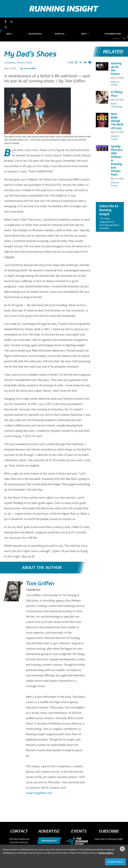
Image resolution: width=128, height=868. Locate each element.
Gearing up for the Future (116, 53)
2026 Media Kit (49, 825)
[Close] (122, 849)
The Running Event (94, 22)
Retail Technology (117, 90)
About (74, 22)
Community (10, 47)
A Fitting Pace (117, 78)
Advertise (59, 22)
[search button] (124, 22)
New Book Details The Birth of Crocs (117, 106)
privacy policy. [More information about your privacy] (106, 853)
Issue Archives (43, 22)
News (26, 22)
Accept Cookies (115, 862)
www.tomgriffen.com (39, 777)
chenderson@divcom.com (19, 830)
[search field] (114, 22)
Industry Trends (25, 47)
